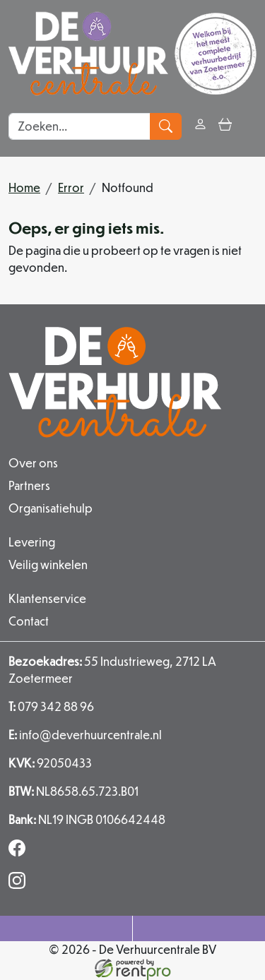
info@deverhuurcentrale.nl (85, 735)
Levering (32, 542)
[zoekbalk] (79, 126)
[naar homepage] (132, 54)
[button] (250, 126)
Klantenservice (47, 598)
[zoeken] (166, 126)
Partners (29, 485)
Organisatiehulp (51, 508)
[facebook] (20, 852)
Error (71, 187)
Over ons (33, 463)
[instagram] (20, 884)
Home (24, 187)
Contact (29, 621)
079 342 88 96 (51, 706)
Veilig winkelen (48, 564)
